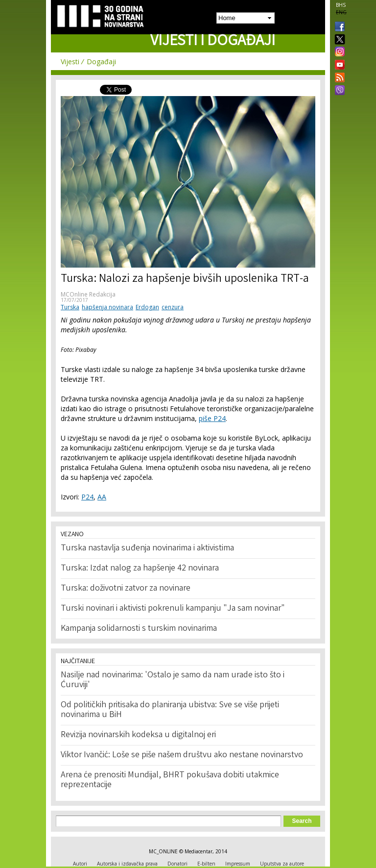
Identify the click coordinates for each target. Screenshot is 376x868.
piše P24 (212, 418)
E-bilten (206, 864)
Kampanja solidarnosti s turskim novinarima (139, 629)
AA (102, 497)
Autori (80, 864)
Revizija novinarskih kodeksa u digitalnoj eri (138, 735)
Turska (70, 307)
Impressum (238, 864)
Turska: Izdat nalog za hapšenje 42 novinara (140, 569)
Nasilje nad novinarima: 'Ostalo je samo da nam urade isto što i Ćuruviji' (173, 680)
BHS (341, 5)
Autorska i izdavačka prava (127, 864)
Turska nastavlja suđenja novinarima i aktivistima (147, 548)
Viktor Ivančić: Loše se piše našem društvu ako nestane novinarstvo (182, 755)
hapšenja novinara (107, 307)
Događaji (101, 62)
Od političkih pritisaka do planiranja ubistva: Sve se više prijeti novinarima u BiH (170, 710)
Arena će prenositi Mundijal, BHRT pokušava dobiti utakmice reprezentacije (170, 780)
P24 (87, 497)
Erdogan (147, 307)
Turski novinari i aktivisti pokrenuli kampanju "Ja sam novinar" (173, 609)
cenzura (173, 307)
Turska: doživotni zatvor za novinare (126, 589)
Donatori (177, 864)
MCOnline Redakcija (88, 294)
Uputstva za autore (282, 864)
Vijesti (70, 62)
